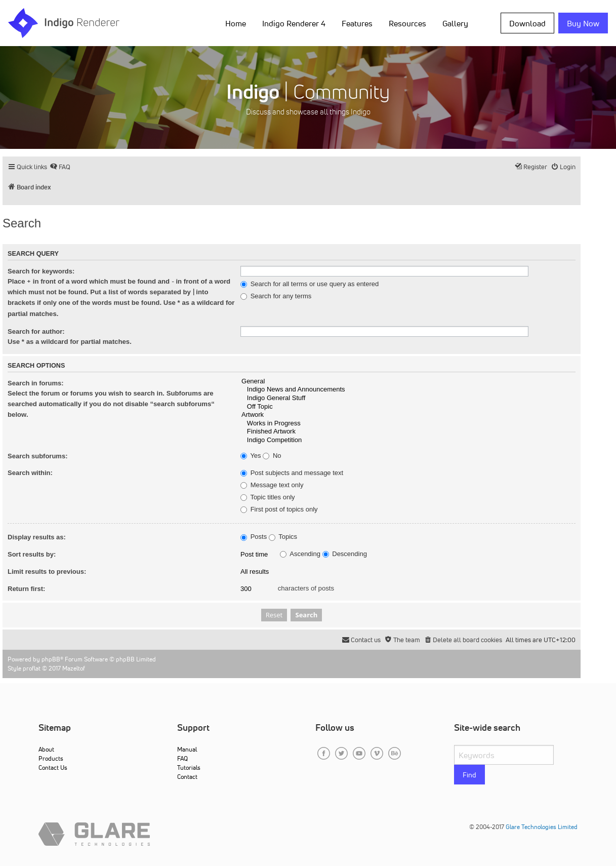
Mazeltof (74, 668)
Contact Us (53, 767)
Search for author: (36, 331)
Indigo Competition (408, 440)
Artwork (408, 415)
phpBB (51, 659)
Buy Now (583, 23)
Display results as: (37, 537)
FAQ (182, 758)
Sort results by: (32, 554)
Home (236, 23)
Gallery (455, 23)
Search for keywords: (41, 271)
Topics (283, 537)
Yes (251, 456)
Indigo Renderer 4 (294, 23)
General (408, 382)
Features (357, 23)
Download (527, 23)
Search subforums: (37, 456)
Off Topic (408, 407)
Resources (407, 23)
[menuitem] (60, 167)
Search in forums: (36, 383)
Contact (187, 777)
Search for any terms (276, 296)
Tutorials (189, 767)
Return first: (26, 589)
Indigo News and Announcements (408, 390)
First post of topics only (279, 509)
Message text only (272, 485)
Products (51, 758)
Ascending (300, 554)
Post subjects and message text (292, 473)
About (46, 749)
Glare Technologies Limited (542, 827)
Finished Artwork (408, 432)
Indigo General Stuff (408, 398)
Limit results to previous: (47, 572)
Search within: (30, 473)
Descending (345, 554)
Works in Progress (408, 424)
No (272, 456)
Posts (254, 537)
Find (469, 775)
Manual (187, 749)
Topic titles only (268, 497)
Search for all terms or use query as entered (310, 284)
